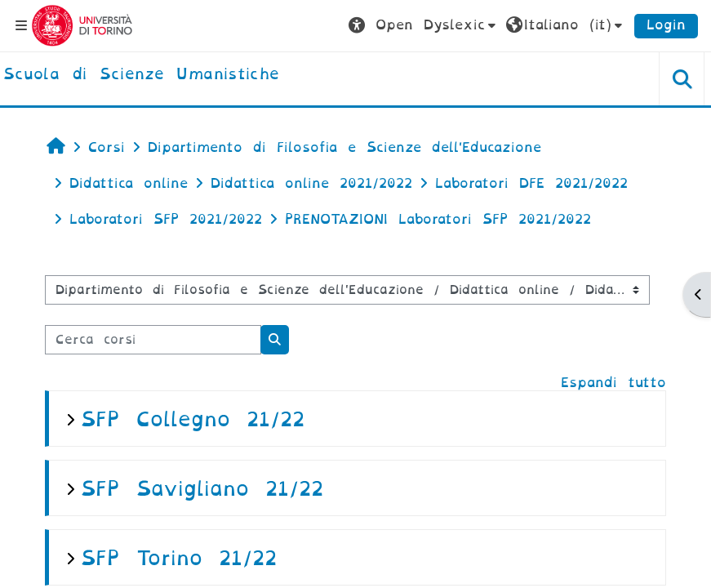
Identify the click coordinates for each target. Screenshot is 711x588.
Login (666, 25)
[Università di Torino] (82, 25)
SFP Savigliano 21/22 (202, 489)
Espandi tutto (613, 383)
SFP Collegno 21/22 (193, 419)
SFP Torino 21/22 (179, 558)
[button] (424, 25)
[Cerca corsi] (153, 340)
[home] (141, 75)
